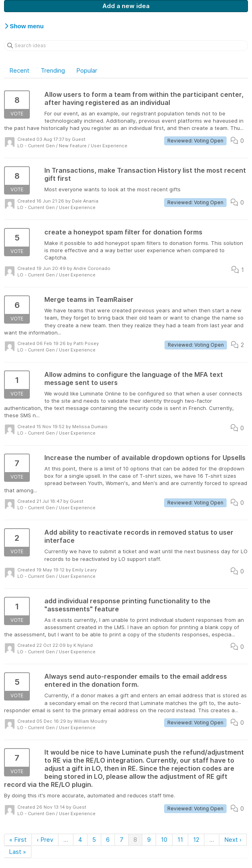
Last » (18, 852)
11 (180, 840)
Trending (53, 70)
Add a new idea (126, 6)
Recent (19, 70)
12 (196, 840)
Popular (87, 70)
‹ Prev (45, 840)
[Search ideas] (126, 46)
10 (164, 840)
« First (18, 840)
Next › (233, 840)
